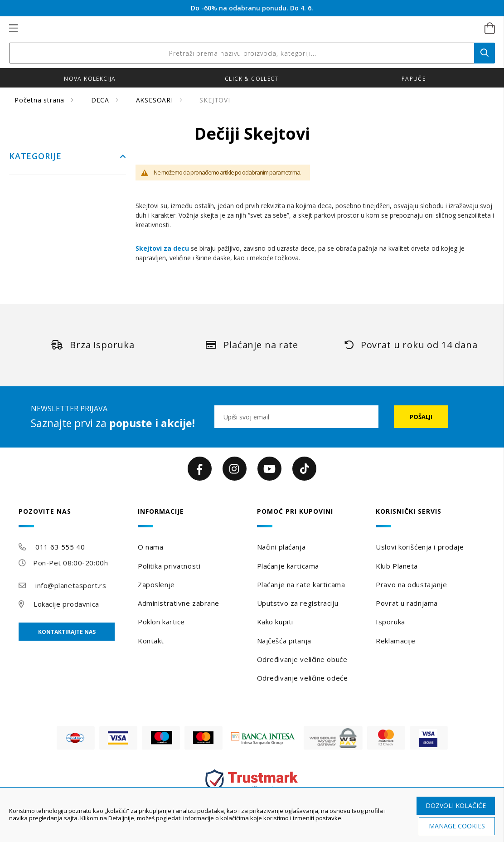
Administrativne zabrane (179, 603)
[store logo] (242, 29)
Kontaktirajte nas (67, 632)
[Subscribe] (421, 417)
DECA (101, 100)
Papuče (414, 79)
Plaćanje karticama (288, 566)
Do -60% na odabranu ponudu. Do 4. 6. (252, 8)
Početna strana (41, 100)
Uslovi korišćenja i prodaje (420, 547)
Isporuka (390, 622)
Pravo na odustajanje (411, 584)
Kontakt (151, 641)
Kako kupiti (275, 622)
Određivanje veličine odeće (303, 678)
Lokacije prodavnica (66, 604)
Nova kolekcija (90, 79)
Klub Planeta (397, 566)
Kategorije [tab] (35, 156)
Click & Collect (252, 79)
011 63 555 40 (60, 547)
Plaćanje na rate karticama (301, 584)
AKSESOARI (156, 100)
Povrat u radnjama (407, 603)
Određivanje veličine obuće (302, 659)
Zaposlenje (156, 584)
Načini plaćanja (281, 547)
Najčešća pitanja (284, 641)
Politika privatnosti (169, 566)
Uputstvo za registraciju (298, 603)
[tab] (73, 518)
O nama (150, 547)
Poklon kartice (161, 622)
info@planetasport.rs (71, 585)
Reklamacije (395, 641)
